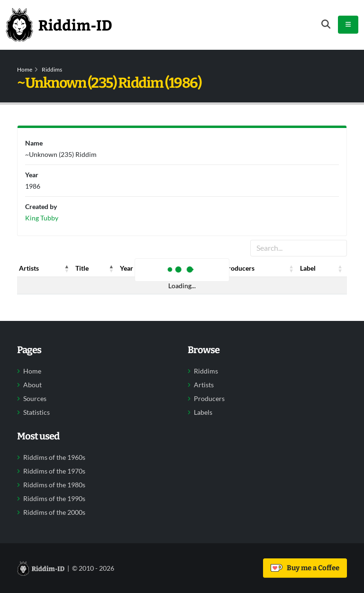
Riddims (52, 69)
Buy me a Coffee (305, 568)
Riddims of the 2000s (54, 512)
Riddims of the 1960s (54, 457)
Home (25, 69)
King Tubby (42, 218)
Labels (203, 412)
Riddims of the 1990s (54, 499)
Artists (204, 385)
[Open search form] (326, 24)
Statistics (36, 412)
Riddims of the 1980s (54, 485)
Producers (209, 399)
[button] (67, 268)
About (32, 385)
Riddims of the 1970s (54, 471)
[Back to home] (59, 25)
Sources (35, 399)
